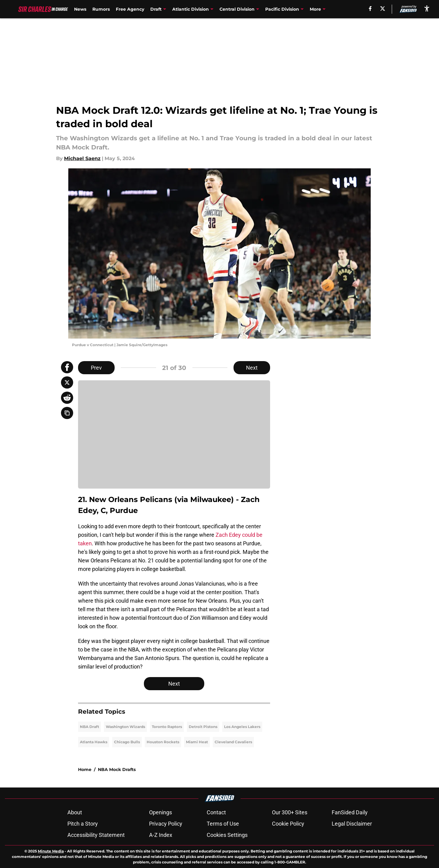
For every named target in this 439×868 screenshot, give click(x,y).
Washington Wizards (125, 727)
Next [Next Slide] (252, 368)
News (80, 9)
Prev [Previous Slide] (96, 368)
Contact (216, 812)
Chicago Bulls (127, 742)
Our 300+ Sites (290, 812)
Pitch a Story (83, 824)
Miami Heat (197, 742)
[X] (383, 9)
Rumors (101, 9)
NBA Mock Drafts (117, 769)
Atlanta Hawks (94, 742)
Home (85, 769)
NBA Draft (89, 727)
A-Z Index (161, 835)
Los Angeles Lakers (242, 727)
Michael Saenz (82, 158)
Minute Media (51, 851)
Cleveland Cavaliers (233, 742)
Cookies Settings (227, 835)
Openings (161, 812)
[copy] (67, 413)
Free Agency (130, 9)
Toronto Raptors (167, 727)
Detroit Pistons (203, 727)
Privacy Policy (166, 824)
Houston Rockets (163, 742)
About (75, 812)
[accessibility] (427, 8)
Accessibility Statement (96, 835)
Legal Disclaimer (352, 824)
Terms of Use (223, 824)
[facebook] (370, 9)
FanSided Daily (350, 812)
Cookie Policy (288, 824)
